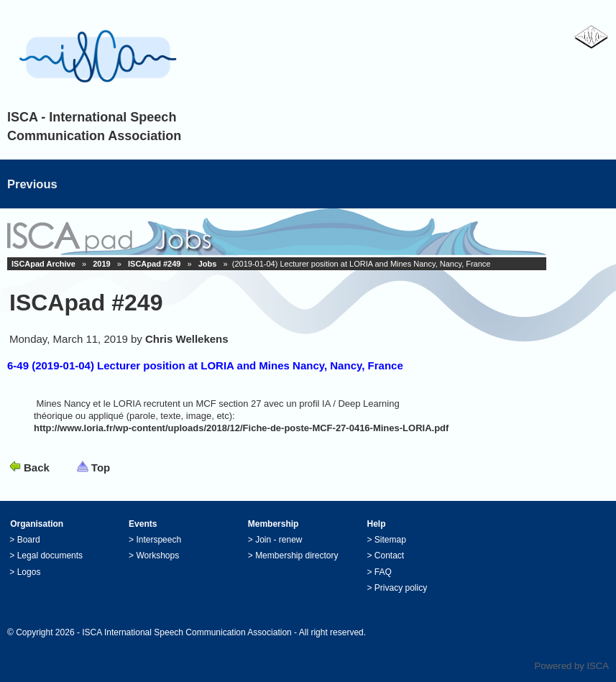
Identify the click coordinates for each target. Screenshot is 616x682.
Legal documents (50, 556)
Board (29, 540)
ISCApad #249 (154, 264)
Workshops (157, 556)
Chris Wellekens (187, 339)
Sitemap (390, 540)
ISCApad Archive (43, 264)
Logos (29, 572)
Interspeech (158, 540)
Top (101, 467)
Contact (389, 556)
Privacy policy (401, 588)
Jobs (208, 264)
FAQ (383, 572)
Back (37, 467)
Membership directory (296, 556)
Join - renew (279, 540)
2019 (101, 264)
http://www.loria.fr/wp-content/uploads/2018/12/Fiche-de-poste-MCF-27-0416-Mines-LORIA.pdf (241, 428)
